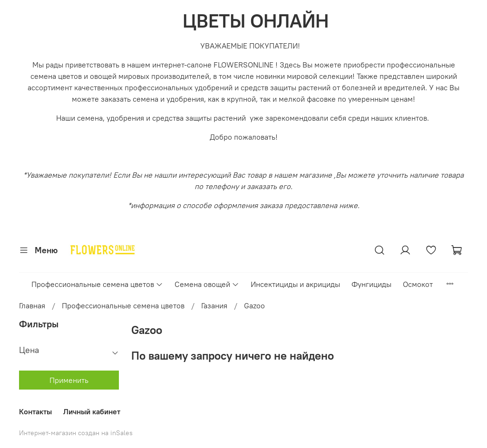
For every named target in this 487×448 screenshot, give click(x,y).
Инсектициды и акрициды (295, 284)
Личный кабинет (92, 411)
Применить (69, 380)
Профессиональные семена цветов (97, 284)
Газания (214, 305)
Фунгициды (371, 284)
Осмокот (418, 284)
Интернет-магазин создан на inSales (76, 433)
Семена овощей (207, 284)
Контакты (35, 411)
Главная (32, 305)
